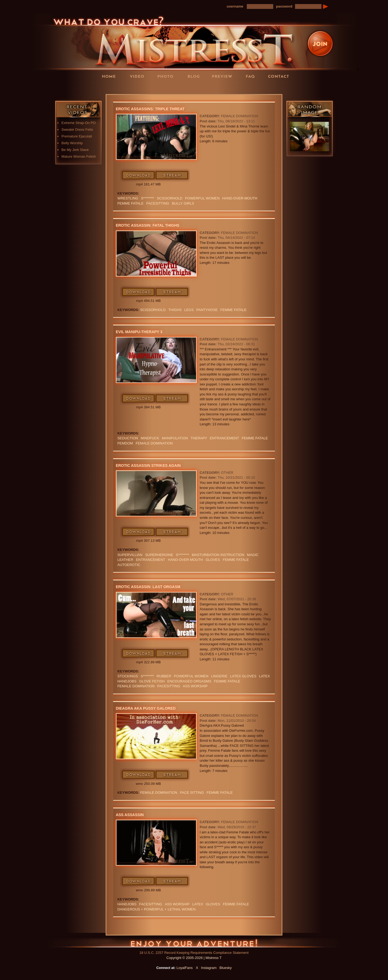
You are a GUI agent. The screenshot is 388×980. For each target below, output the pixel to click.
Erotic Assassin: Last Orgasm (148, 587)
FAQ (252, 76)
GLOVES (213, 560)
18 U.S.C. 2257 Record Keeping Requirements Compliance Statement (194, 953)
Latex (264, 676)
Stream (172, 175)
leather (125, 560)
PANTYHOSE (207, 310)
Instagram (209, 968)
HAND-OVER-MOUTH (240, 198)
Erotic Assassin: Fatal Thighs (148, 225)
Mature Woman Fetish (79, 156)
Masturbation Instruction (218, 555)
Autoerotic (129, 565)
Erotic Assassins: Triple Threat (150, 109)
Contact (280, 76)
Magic (253, 555)
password (284, 6)
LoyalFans (139, 87)
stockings (128, 676)
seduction (128, 438)
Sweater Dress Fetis (77, 130)
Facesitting (158, 203)
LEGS (189, 310)
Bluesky (226, 968)
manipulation (175, 438)
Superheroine (159, 555)
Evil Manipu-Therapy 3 (139, 332)
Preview (224, 76)
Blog (195, 76)
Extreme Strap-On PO (79, 123)
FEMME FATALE (131, 203)
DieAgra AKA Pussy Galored (146, 708)
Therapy (199, 438)
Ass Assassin (130, 815)
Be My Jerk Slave (75, 150)
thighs (175, 310)
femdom (125, 443)
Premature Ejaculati (77, 136)
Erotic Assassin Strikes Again (148, 465)
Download (139, 175)
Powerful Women (202, 198)
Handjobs (127, 681)
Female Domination (240, 116)
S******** (148, 198)
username (235, 6)
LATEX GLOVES (243, 676)
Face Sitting (192, 793)
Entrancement (224, 438)
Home (110, 76)
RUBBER (164, 676)
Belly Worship (72, 143)
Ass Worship (195, 686)
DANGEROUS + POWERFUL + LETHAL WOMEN (157, 909)
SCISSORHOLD (170, 198)
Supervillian (130, 555)
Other (227, 473)
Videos (139, 76)
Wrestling (128, 198)
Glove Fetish (152, 681)
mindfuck (150, 438)
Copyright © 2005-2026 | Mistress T (194, 958)
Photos (167, 76)
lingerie (219, 676)
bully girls (183, 203)
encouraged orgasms (189, 681)
